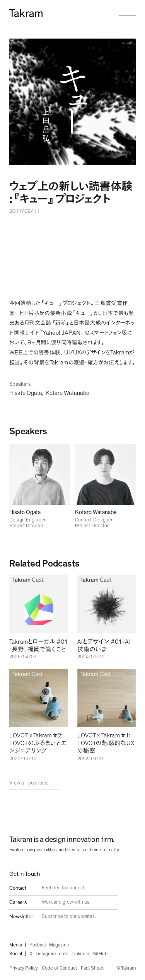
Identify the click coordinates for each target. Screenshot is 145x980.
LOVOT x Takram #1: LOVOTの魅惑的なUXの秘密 (106, 743)
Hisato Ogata (26, 393)
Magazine (59, 945)
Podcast (38, 945)
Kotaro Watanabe (67, 393)
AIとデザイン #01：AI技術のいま (104, 646)
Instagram (46, 954)
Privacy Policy (24, 968)
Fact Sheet (92, 968)
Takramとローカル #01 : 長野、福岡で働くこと (38, 646)
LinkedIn (80, 954)
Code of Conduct (59, 968)
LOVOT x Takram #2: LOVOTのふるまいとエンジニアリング (38, 743)
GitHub (100, 954)
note (64, 954)
